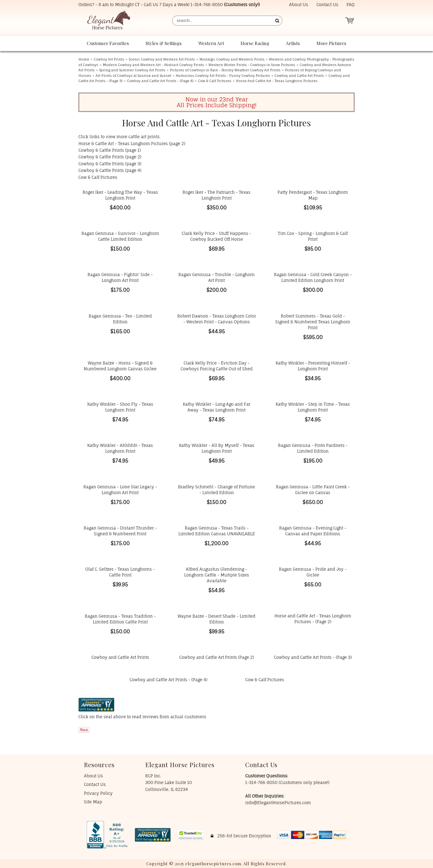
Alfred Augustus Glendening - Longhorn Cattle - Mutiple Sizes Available (217, 575)
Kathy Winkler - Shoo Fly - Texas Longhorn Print (120, 407)
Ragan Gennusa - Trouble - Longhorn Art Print (216, 277)
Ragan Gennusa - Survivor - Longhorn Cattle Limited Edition (120, 236)
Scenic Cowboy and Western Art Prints (162, 59)
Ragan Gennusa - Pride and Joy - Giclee (313, 572)
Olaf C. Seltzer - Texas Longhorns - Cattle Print (120, 572)
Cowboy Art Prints (109, 59)
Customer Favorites (108, 43)
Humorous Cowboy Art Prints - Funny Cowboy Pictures (223, 76)
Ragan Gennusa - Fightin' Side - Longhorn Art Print (120, 277)
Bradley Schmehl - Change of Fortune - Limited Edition (216, 490)
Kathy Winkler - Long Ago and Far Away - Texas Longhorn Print (217, 407)
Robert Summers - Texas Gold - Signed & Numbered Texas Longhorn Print (313, 322)
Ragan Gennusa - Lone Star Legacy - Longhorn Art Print (120, 490)
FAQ (351, 5)
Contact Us (327, 5)
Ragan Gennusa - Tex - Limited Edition (120, 319)
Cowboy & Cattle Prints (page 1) (110, 150)
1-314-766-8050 (207, 5)
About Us (299, 5)
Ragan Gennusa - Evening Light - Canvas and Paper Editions (313, 531)
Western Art (211, 43)
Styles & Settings (164, 43)
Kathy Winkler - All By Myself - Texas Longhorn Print (217, 448)
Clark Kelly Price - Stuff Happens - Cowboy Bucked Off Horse (216, 236)
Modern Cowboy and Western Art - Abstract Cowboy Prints (153, 65)
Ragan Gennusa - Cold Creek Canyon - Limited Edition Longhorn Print (313, 277)
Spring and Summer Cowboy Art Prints (132, 70)
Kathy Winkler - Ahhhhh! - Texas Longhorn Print (120, 448)
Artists (293, 43)
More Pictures (331, 43)
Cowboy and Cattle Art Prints (299, 76)
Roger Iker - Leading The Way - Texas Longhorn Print (120, 195)
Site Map (93, 802)
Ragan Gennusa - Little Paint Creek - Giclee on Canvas (313, 490)
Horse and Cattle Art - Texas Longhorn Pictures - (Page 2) (313, 619)
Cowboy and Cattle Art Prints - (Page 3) (313, 657)
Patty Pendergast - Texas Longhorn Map (313, 195)
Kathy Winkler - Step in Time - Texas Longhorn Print (313, 407)
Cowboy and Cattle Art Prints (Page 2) (217, 657)
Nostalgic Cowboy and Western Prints (232, 59)
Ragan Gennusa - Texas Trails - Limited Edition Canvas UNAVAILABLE (217, 531)
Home (84, 59)
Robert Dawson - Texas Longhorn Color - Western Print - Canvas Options (217, 319)
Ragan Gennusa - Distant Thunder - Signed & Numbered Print (120, 531)
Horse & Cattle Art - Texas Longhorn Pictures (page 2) (132, 144)
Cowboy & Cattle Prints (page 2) (110, 157)
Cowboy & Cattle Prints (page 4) (110, 170)
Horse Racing (255, 43)
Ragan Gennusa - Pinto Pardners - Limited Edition (313, 448)
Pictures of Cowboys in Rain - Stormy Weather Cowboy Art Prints (225, 70)
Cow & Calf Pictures (215, 81)
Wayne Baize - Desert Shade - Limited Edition (216, 619)
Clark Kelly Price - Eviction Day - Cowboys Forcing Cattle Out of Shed (217, 366)
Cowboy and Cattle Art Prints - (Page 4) (160, 81)
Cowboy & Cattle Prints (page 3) (110, 164)
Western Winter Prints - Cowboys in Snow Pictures (252, 65)
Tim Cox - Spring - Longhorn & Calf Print (313, 236)
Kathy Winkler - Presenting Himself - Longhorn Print (313, 366)
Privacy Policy (98, 793)
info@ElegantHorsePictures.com (278, 803)
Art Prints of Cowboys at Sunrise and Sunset (133, 76)
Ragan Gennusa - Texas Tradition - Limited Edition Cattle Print (120, 619)
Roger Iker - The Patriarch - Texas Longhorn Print (216, 195)
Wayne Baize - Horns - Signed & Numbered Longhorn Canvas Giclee (120, 366)
